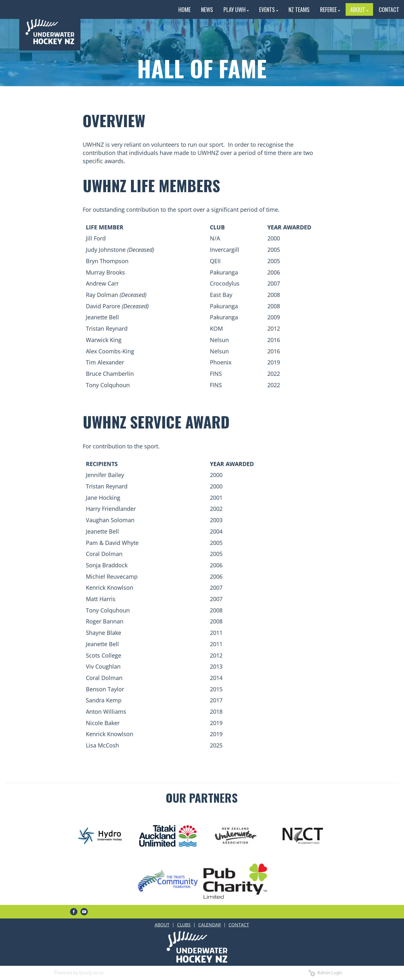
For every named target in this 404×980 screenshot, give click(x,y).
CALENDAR (210, 925)
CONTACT (239, 925)
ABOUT (162, 925)
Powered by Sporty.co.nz (79, 973)
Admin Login (325, 973)
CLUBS (184, 925)
